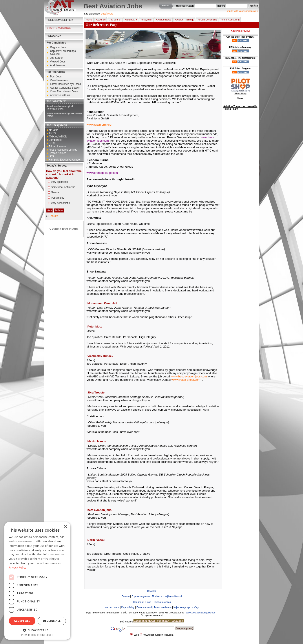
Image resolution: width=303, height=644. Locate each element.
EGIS (52, 143)
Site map (138, 602)
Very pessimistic (60, 203)
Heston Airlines (58, 153)
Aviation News (163, 20)
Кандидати (130, 20)
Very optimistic (59, 182)
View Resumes (59, 80)
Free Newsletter (60, 20)
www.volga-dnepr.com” (187, 380)
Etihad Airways (57, 146)
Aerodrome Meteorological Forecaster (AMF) (60, 108)
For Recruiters (56, 72)
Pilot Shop (240, 93)
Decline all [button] (52, 621)
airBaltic (54, 130)
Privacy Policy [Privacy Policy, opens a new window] (17, 568)
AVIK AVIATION (58, 137)
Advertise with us (60, 95)
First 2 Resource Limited (63, 150)
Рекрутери (146, 20)
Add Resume (58, 65)
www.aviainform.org (99, 125)
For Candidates (56, 43)
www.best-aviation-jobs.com (189, 376)
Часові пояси (112, 607)
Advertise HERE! (240, 31)
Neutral (55, 192)
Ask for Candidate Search (65, 88)
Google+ (152, 591)
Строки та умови (141, 596)
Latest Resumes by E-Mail (66, 84)
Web (136, 635)
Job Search (57, 58)
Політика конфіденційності (167, 596)
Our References (162, 602)
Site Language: (92, 14)
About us (100, 20)
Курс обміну (128, 607)
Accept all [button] (22, 621)
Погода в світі (144, 607)
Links (148, 602)
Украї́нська (107, 14)
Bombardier (56, 140)
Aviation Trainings (184, 20)
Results (53, 216)
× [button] (65, 527)
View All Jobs (58, 62)
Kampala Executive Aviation (65, 160)
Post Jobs (56, 77)
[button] (37, 630)
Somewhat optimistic (63, 187)
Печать (126, 596)
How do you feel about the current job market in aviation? (64, 174)
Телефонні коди (163, 607)
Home (88, 20)
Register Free (58, 47)
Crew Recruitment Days (64, 91)
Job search (114, 20)
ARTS (52, 133)
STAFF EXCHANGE (59, 28)
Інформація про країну (186, 607)
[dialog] (37, 581)
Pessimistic (58, 198)
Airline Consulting (229, 20)
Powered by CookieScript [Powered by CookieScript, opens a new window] (37, 635)
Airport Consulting (206, 20)
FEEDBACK (54, 36)
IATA (52, 156)
